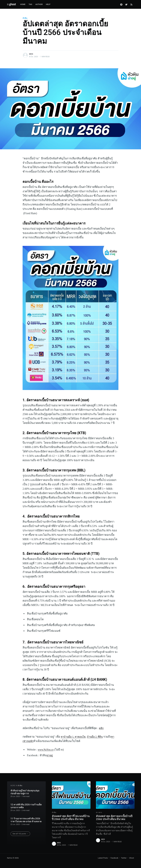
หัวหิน (25, 18)
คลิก (102, 728)
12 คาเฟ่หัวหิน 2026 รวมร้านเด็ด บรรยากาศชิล (26, 802)
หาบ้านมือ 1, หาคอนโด (74, 737)
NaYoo (10, 858)
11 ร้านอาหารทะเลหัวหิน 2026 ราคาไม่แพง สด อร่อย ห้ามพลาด (26, 816)
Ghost (132, 858)
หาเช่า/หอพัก (30, 741)
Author (39, 4)
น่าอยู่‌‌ (50, 755)
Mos (31, 54)
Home (23, 4)
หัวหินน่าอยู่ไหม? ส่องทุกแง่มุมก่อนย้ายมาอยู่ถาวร (25, 788)
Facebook (114, 858)
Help (48, 4)
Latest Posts (103, 858)
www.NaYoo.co (46, 750)
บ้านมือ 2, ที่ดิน (98, 737)
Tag (30, 4)
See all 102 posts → (20, 829)
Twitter (124, 858)
